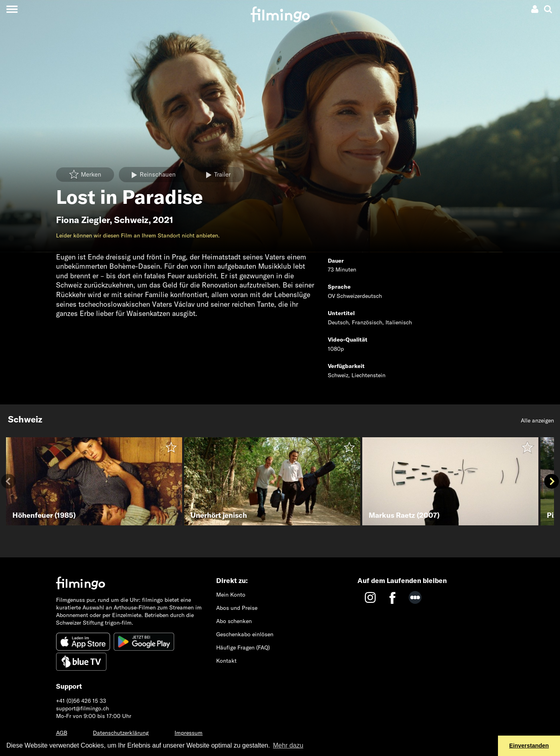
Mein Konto (231, 595)
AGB (62, 733)
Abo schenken (234, 621)
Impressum (189, 733)
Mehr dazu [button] (288, 745)
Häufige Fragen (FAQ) (243, 647)
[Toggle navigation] (12, 9)
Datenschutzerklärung (121, 733)
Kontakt (226, 661)
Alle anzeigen (537, 420)
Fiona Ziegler (83, 220)
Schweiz (131, 220)
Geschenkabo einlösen (245, 634)
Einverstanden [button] (529, 746)
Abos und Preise (237, 608)
